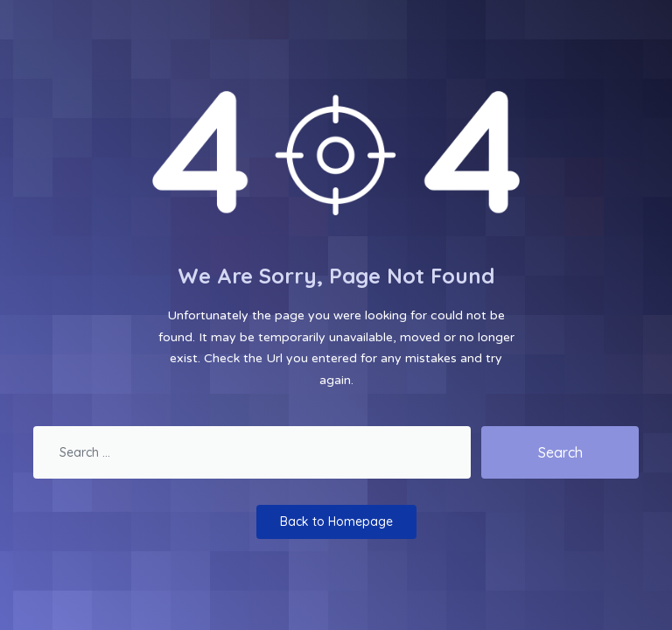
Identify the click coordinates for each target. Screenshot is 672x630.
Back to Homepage (336, 521)
